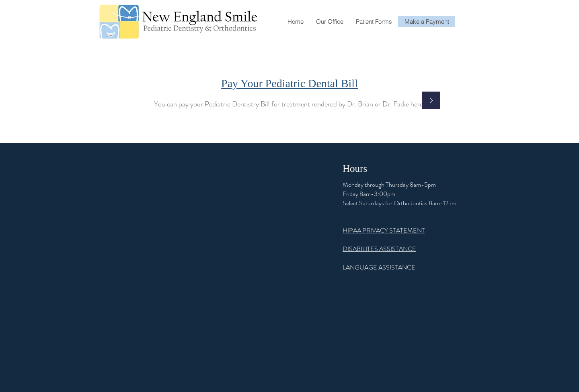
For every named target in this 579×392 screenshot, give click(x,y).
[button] (330, 22)
